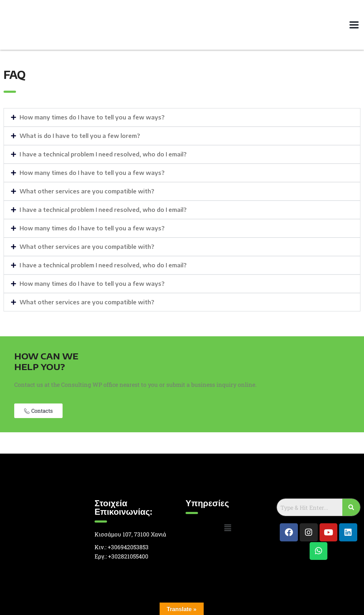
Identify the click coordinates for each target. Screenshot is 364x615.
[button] (182, 117)
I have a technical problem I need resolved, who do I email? (103, 154)
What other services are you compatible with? (87, 191)
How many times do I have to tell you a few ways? (92, 117)
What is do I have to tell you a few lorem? (80, 136)
